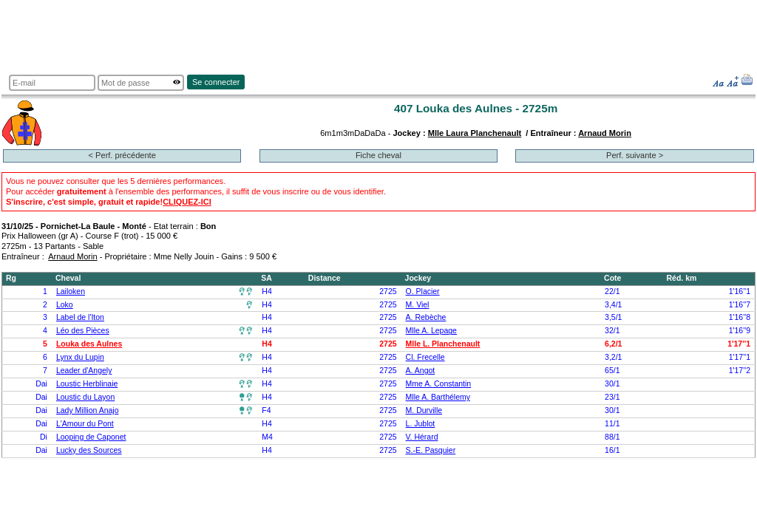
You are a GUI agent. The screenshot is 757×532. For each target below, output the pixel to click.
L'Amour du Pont (85, 424)
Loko (65, 305)
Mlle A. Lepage (431, 331)
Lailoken (71, 291)
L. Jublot (421, 424)
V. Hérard (422, 437)
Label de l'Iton (80, 317)
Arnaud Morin (605, 133)
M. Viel (418, 305)
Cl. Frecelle (425, 357)
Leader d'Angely (84, 371)
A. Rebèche (426, 317)
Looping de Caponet (91, 437)
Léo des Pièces (83, 331)
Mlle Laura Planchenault (475, 133)
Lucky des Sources (89, 450)
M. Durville (424, 410)
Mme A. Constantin (439, 384)
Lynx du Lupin (80, 357)
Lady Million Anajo (88, 410)
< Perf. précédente (122, 155)
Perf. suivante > (635, 155)
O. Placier (423, 291)
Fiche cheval (378, 155)
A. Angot (421, 371)
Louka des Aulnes (89, 344)
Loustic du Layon (85, 397)
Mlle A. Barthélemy (438, 397)
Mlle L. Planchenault (443, 344)
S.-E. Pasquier (431, 450)
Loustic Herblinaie (87, 384)
